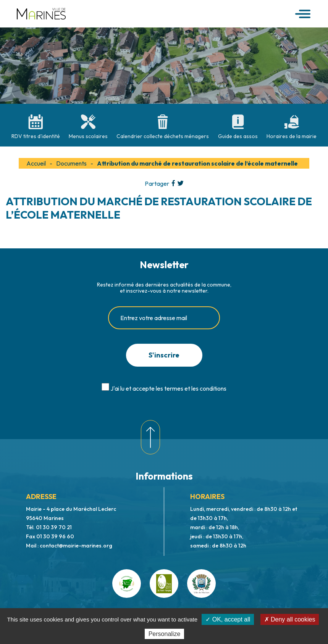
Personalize (165, 634)
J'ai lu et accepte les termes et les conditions (168, 388)
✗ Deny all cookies (290, 619)
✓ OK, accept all (228, 619)
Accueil (36, 163)
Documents (71, 163)
